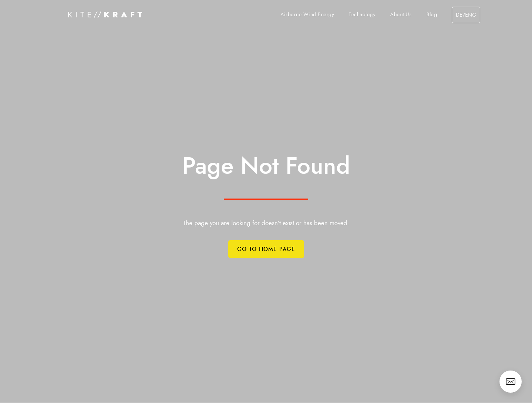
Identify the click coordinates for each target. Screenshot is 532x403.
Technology (362, 15)
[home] (105, 15)
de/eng (466, 15)
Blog (432, 15)
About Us (401, 15)
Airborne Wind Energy (307, 15)
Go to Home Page (266, 249)
